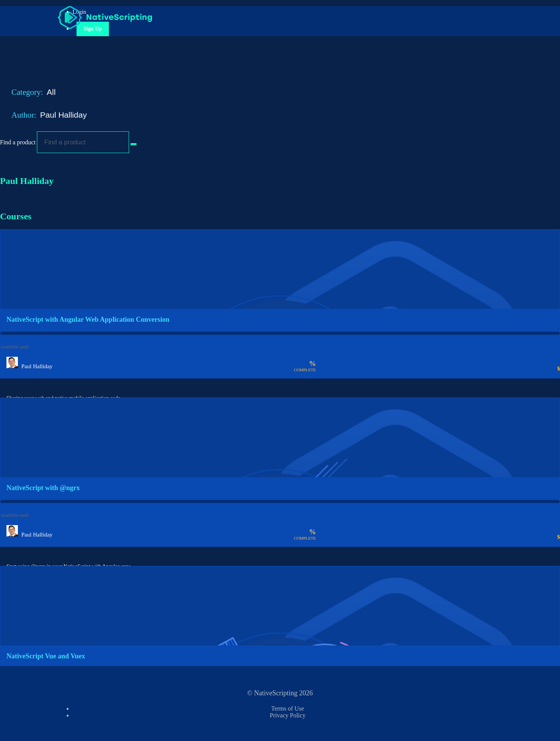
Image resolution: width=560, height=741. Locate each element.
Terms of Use (288, 708)
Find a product (18, 142)
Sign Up (93, 29)
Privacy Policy (288, 715)
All (52, 92)
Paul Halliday (64, 115)
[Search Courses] (134, 144)
